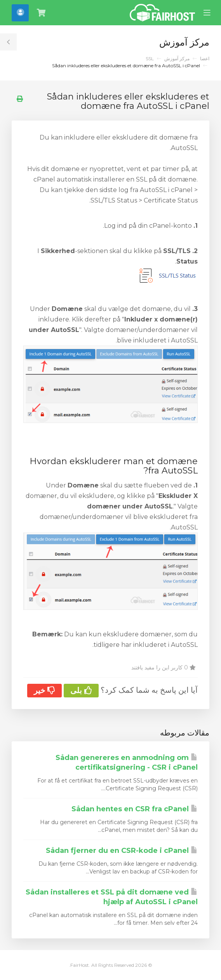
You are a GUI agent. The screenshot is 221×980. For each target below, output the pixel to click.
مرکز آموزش (177, 59)
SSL (150, 59)
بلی (81, 690)
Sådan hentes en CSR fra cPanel (135, 809)
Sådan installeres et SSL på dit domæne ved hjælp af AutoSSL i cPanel (112, 897)
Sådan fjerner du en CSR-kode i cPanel (122, 851)
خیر (44, 690)
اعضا (205, 59)
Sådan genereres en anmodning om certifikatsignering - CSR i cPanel (127, 763)
